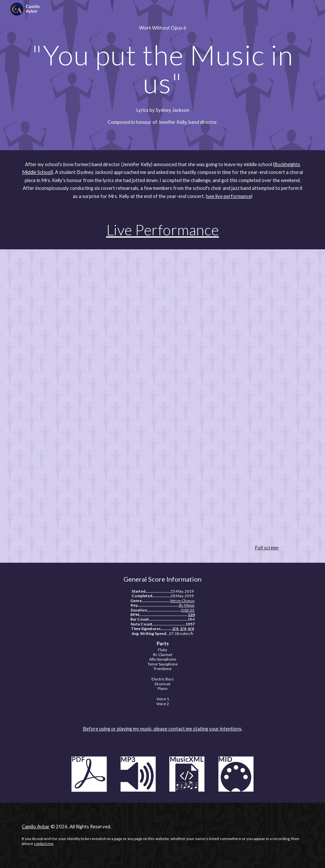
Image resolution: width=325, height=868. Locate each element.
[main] (162, 28)
